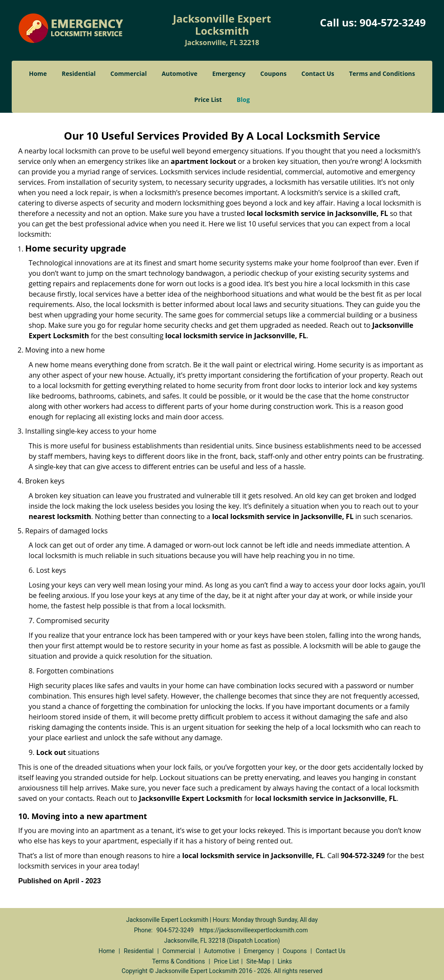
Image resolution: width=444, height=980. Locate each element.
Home (38, 73)
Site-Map (258, 961)
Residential (78, 73)
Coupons (273, 73)
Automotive (180, 73)
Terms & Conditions (179, 961)
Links (285, 961)
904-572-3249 (393, 22)
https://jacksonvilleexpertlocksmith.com (254, 930)
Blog (243, 100)
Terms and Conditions (382, 73)
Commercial (129, 73)
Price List (208, 100)
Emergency (229, 73)
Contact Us (318, 73)
